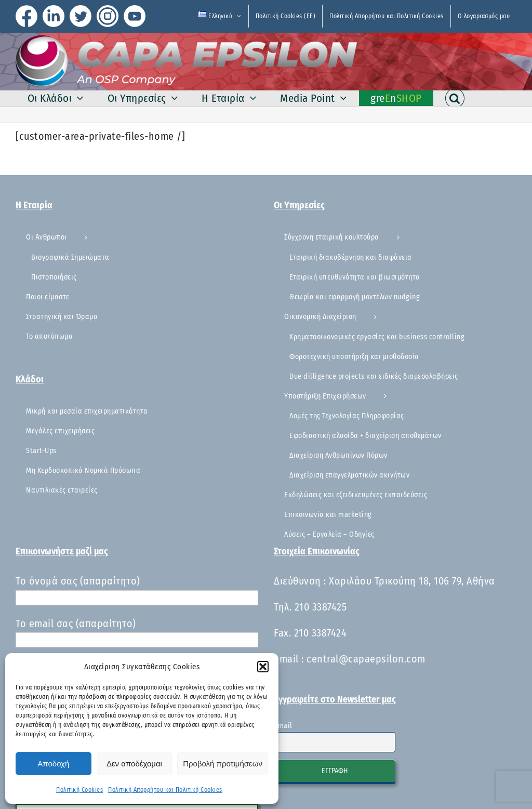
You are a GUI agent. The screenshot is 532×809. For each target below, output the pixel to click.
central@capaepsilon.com (366, 659)
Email (283, 726)
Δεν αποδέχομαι (134, 764)
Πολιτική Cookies (79, 790)
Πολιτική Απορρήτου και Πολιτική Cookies (165, 790)
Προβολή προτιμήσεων (223, 764)
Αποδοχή (53, 764)
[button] (263, 667)
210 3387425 (321, 607)
